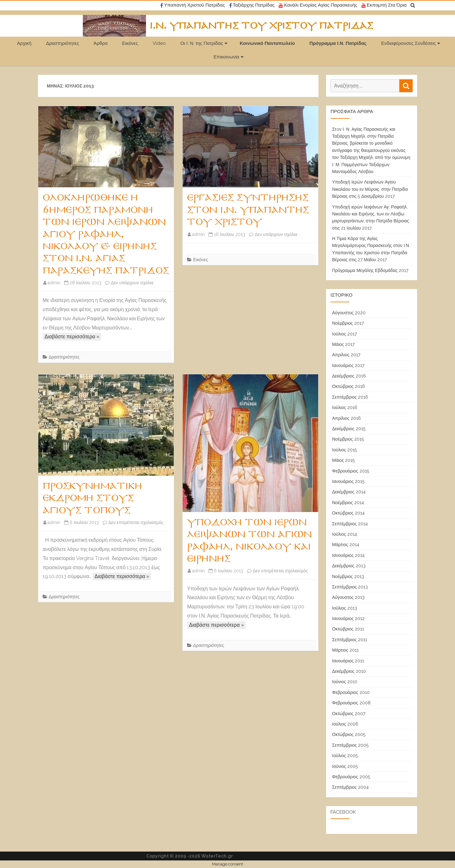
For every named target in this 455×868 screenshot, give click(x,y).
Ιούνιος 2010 (345, 682)
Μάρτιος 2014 (346, 545)
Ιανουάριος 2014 (348, 555)
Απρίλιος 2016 (346, 418)
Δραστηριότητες (62, 43)
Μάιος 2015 (343, 460)
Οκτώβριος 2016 (349, 386)
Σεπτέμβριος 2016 (350, 397)
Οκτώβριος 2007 (349, 714)
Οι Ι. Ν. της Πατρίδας (202, 43)
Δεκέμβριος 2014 (349, 492)
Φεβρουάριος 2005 (351, 777)
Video (159, 43)
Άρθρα (100, 43)
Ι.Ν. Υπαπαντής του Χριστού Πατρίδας (261, 26)
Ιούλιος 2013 (345, 608)
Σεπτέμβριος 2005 (350, 745)
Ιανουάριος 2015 (348, 481)
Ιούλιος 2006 (345, 724)
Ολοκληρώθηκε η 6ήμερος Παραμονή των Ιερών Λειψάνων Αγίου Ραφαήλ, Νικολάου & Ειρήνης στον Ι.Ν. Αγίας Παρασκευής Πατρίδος (106, 234)
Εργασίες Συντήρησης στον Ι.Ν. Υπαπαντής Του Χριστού (248, 210)
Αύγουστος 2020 (349, 313)
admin (54, 283)
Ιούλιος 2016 (345, 407)
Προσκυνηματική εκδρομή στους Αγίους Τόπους (92, 498)
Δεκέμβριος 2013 (349, 566)
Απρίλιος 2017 (346, 355)
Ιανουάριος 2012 (348, 618)
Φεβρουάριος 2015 (351, 471)
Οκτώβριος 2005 (349, 734)
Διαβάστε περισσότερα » (72, 337)
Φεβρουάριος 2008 (351, 703)
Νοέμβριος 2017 (348, 323)
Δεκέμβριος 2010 (349, 671)
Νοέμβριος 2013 (348, 576)
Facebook (343, 812)
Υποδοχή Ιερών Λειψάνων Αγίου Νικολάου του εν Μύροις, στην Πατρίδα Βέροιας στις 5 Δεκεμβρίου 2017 (370, 189)
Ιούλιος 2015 (344, 450)
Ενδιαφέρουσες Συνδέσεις (408, 43)
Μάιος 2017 (343, 344)
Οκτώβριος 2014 (348, 513)
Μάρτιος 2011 (345, 650)
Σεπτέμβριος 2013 (350, 587)
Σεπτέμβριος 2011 (350, 640)
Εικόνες (130, 43)
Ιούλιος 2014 (345, 534)
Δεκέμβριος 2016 (349, 376)
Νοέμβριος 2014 (348, 503)
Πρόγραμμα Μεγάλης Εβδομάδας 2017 (370, 270)
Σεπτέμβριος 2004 (350, 787)
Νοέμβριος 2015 (348, 439)
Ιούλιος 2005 (345, 756)
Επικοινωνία (226, 57)
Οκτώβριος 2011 (348, 629)
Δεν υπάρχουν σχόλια (132, 283)
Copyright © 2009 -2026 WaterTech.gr (190, 856)
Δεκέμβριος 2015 (349, 429)
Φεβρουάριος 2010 (351, 692)
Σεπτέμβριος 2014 (350, 524)
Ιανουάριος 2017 (348, 365)
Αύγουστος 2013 (348, 597)
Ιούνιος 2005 (345, 766)
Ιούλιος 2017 (344, 334)
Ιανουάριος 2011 (348, 661)
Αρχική (24, 43)
